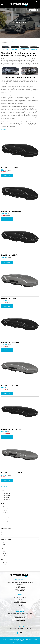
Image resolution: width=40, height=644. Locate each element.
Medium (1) (21, 509)
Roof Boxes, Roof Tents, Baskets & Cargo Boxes (13, 41)
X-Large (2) (21, 513)
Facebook (21, 633)
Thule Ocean (6, 49)
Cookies (20, 606)
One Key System (20, 591)
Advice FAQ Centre (20, 621)
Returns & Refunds (20, 589)
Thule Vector (34, 49)
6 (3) (21, 533)
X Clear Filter (4, 130)
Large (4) (21, 511)
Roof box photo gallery (20, 616)
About (20, 600)
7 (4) (21, 535)
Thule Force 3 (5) (21, 496)
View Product (7, 175)
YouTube (21, 631)
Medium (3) (21, 522)
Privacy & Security (20, 604)
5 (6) (21, 544)
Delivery (20, 586)
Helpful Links (20, 619)
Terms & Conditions (20, 607)
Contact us (20, 585)
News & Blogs (20, 601)
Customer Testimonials (20, 603)
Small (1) (21, 507)
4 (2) (21, 542)
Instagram (21, 634)
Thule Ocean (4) (21, 494)
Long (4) (21, 524)
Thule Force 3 (15, 49)
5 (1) (21, 531)
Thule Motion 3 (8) (21, 498)
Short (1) (21, 520)
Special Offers (20, 622)
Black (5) (21, 563)
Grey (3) (21, 565)
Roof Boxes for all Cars (31, 41)
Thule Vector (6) (21, 499)
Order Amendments (20, 588)
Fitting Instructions (20, 618)
